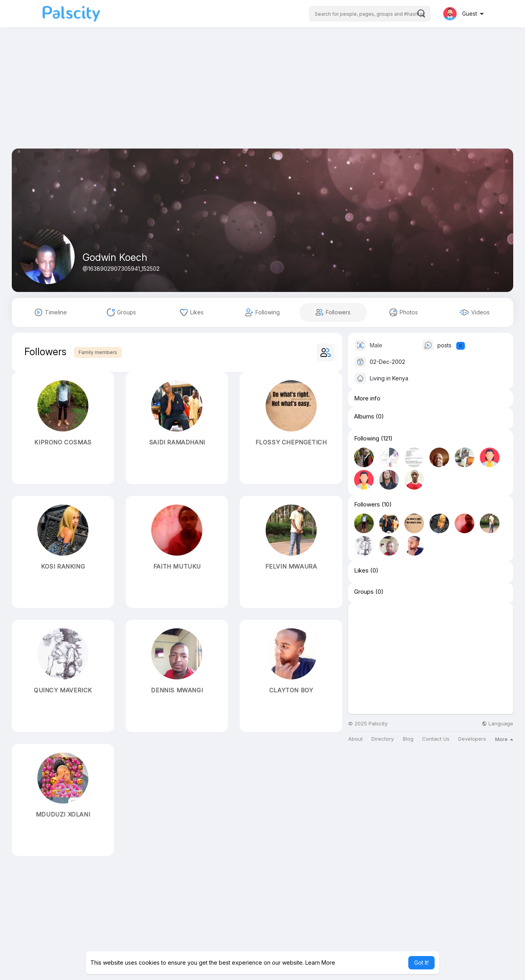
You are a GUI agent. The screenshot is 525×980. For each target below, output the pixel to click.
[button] (370, 14)
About (355, 739)
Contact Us (436, 739)
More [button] (504, 739)
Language (497, 724)
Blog (408, 739)
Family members (98, 352)
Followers (367, 505)
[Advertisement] (262, 94)
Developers (472, 739)
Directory (383, 739)
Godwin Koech (115, 257)
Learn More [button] (320, 963)
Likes (361, 571)
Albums (364, 417)
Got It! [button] (421, 963)
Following (367, 439)
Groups (364, 592)
